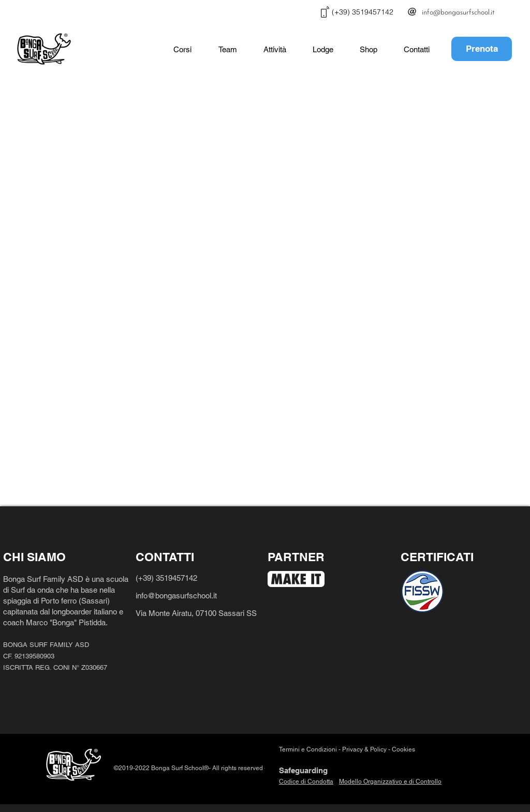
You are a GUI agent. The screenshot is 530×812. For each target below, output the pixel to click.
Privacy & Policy (364, 749)
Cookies (404, 749)
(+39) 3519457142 (166, 578)
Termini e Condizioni (308, 749)
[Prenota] (482, 49)
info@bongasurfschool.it (177, 596)
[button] (182, 50)
